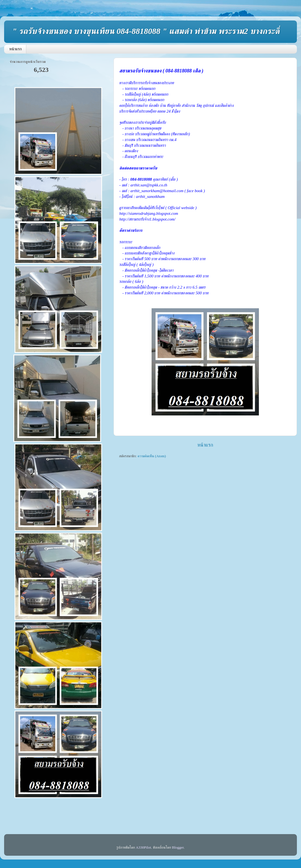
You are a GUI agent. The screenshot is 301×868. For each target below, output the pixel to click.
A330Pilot (143, 847)
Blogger (178, 847)
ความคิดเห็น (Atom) (152, 456)
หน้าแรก (16, 49)
